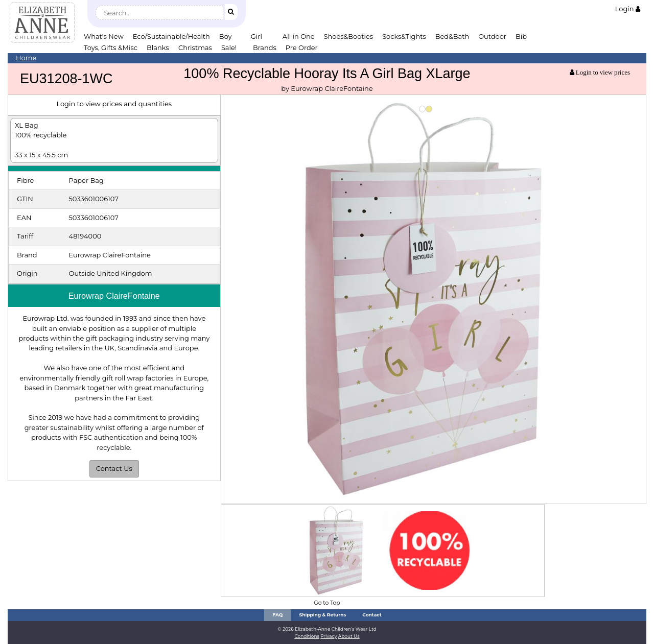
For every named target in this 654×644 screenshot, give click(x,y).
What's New (104, 36)
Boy (226, 36)
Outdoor (492, 36)
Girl (256, 36)
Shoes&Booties (349, 36)
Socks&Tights (404, 36)
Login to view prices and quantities (114, 104)
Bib (521, 36)
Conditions (307, 636)
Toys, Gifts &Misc (111, 47)
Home (26, 58)
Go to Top (327, 603)
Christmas (195, 47)
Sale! (229, 47)
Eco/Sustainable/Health (171, 36)
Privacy (329, 636)
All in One (299, 36)
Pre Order (302, 47)
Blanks (158, 47)
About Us (349, 636)
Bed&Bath (452, 36)
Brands (265, 47)
